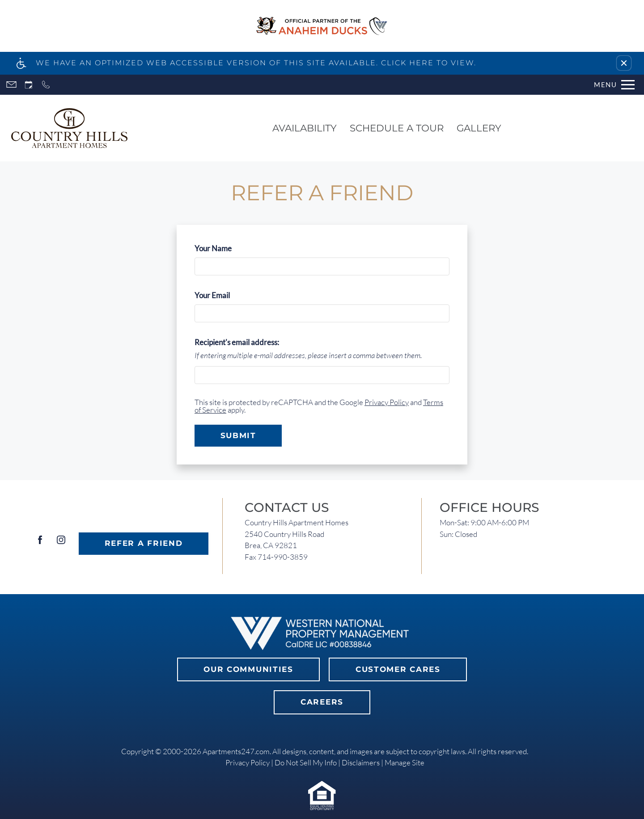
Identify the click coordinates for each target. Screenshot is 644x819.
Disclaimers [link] (361, 762)
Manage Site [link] (405, 762)
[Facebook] (40, 543)
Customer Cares (398, 669)
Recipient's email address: (237, 342)
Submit (238, 435)
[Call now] (46, 85)
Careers (322, 702)
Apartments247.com (236, 751)
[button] (624, 63)
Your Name (228, 248)
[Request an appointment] (29, 85)
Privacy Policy (387, 402)
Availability (305, 128)
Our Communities (248, 669)
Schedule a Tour (397, 128)
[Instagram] (61, 543)
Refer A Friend (144, 543)
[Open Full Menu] (614, 85)
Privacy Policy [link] (248, 762)
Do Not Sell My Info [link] (306, 762)
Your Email (227, 295)
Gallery (479, 128)
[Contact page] (11, 85)
